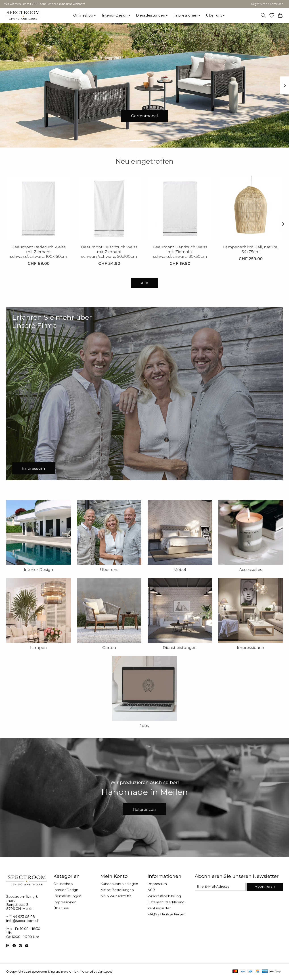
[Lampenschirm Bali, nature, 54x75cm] (250, 208)
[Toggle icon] (263, 15)
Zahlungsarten (160, 908)
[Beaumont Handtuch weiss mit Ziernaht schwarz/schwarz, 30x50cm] (180, 208)
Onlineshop (63, 884)
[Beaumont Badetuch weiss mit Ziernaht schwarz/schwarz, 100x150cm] (39, 208)
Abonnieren (265, 887)
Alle (144, 283)
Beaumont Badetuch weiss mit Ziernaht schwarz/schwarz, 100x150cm (38, 252)
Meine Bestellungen (117, 890)
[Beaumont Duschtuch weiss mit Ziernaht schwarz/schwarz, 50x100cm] (109, 208)
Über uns (109, 569)
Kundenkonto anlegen (119, 884)
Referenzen (144, 809)
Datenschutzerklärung (166, 902)
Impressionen (251, 647)
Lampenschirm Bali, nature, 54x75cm (250, 249)
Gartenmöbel (144, 116)
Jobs (144, 725)
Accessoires (251, 569)
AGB (151, 890)
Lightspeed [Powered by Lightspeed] (105, 972)
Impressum (157, 884)
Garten (109, 647)
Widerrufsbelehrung (164, 896)
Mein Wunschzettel (116, 896)
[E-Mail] (220, 887)
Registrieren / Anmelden (267, 4)
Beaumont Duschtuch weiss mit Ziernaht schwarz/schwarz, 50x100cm (109, 252)
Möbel (180, 569)
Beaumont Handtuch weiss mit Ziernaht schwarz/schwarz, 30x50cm (180, 252)
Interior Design (39, 569)
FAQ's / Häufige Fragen (166, 914)
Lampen (39, 647)
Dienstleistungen (180, 647)
